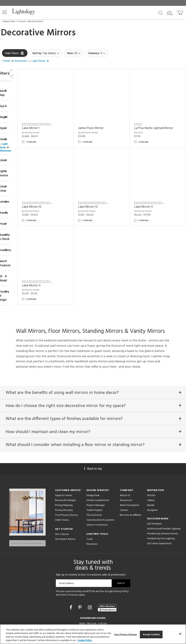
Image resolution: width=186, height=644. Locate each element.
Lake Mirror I (61, 118)
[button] (5, 12)
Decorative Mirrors (36, 21)
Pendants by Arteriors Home (162, 512)
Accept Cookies (151, 634)
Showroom (126, 479)
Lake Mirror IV (108, 192)
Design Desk (93, 474)
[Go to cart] (180, 12)
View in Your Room (97, 503)
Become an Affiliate (131, 494)
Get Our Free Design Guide (28, 518)
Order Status (62, 499)
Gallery (151, 479)
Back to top (93, 447)
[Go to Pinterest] (80, 583)
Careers (124, 489)
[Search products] (160, 13)
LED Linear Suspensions (159, 522)
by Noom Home (60, 123)
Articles (151, 474)
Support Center (63, 474)
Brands (151, 484)
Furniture (21, 21)
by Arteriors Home (108, 123)
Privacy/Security (64, 489)
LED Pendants (154, 502)
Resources (92, 523)
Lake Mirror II (61, 260)
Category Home (9, 21)
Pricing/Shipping (64, 484)
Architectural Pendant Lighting (164, 507)
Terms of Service (69, 570)
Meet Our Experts (130, 484)
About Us (125, 474)
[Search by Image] (170, 13)
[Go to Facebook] (71, 583)
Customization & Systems (100, 499)
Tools (89, 518)
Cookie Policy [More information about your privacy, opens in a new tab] (85, 640)
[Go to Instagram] (90, 583)
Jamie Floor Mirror (111, 118)
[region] (93, 634)
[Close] (180, 634)
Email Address (67, 558)
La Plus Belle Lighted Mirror (159, 121)
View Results (32, 74)
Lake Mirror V (154, 192)
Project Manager (96, 484)
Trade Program (94, 489)
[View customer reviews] (107, 583)
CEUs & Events (94, 494)
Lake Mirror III (61, 192)
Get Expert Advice (65, 518)
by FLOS (149, 127)
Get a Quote (62, 513)
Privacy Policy (121, 567)
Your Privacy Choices (66, 494)
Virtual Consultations (98, 479)
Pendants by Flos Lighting (161, 517)
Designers (152, 489)
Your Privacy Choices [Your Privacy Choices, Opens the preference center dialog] (126, 634)
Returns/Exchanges (65, 479)
